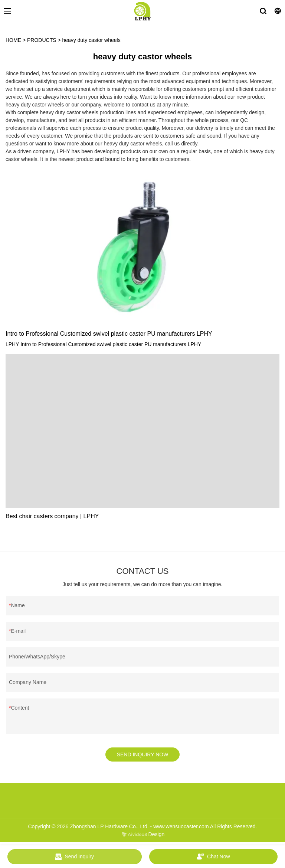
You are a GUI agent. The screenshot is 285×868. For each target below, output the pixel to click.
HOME (13, 40)
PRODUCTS (42, 40)
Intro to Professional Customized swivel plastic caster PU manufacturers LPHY (109, 334)
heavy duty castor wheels (91, 40)
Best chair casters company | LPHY (52, 516)
